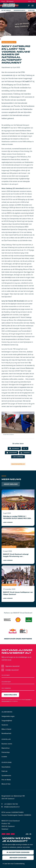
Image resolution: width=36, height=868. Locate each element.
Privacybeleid (28, 699)
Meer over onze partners (18, 639)
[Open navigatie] (33, 6)
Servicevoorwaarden (6, 701)
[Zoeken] (29, 6)
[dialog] (18, 851)
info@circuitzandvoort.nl (12, 807)
